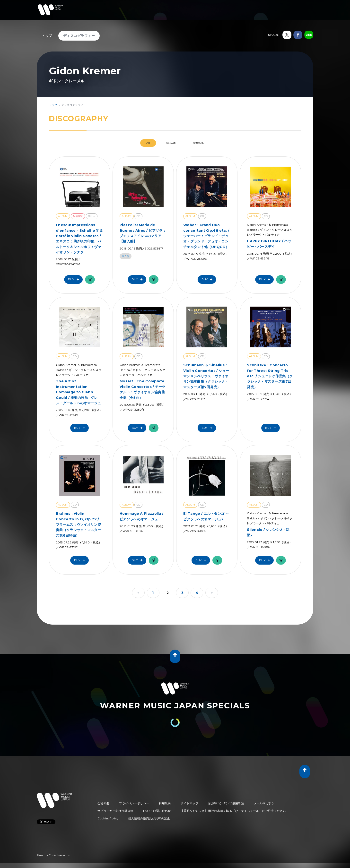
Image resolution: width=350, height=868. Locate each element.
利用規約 (165, 803)
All (148, 143)
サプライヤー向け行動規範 (115, 811)
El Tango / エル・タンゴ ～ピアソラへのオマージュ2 (206, 516)
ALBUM (171, 143)
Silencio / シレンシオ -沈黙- (268, 532)
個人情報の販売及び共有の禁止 (149, 818)
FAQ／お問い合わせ (157, 811)
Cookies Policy (108, 818)
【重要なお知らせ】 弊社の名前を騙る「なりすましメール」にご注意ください (233, 811)
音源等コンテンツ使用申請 (226, 803)
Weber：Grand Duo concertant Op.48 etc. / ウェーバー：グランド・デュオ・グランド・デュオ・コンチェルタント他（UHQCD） (206, 236)
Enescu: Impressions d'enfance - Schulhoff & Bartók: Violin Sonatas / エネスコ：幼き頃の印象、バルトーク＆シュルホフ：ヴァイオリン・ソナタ (79, 239)
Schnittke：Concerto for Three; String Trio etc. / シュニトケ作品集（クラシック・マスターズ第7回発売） (270, 376)
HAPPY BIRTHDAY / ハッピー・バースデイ (269, 244)
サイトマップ (189, 803)
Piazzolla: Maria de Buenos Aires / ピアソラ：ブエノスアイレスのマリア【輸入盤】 (143, 233)
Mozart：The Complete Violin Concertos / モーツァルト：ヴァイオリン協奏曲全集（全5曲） (143, 389)
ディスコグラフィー (79, 36)
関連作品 (198, 143)
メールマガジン (264, 803)
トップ (47, 36)
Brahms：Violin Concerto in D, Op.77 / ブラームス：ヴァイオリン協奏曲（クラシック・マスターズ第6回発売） (79, 524)
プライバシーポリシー (134, 803)
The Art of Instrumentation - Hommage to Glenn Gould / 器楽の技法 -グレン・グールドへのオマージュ (79, 392)
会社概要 (103, 803)
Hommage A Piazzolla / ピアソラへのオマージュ (141, 516)
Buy (75, 279)
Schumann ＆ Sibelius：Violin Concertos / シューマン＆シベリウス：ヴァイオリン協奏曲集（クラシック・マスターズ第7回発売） (206, 376)
